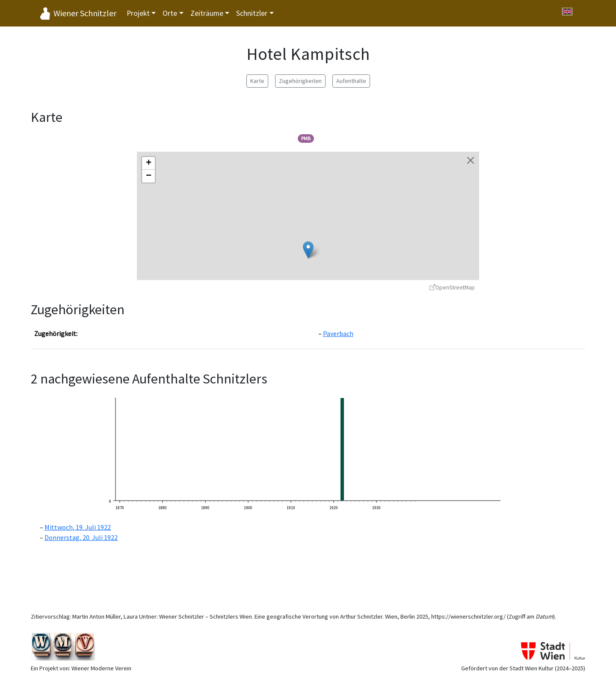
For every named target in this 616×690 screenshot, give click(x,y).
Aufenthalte (351, 81)
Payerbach (338, 333)
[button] (308, 250)
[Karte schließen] (471, 160)
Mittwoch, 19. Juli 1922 (78, 527)
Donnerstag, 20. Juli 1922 (81, 537)
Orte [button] (170, 13)
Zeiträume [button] (207, 13)
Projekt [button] (138, 13)
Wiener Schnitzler (85, 13)
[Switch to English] (567, 12)
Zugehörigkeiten (300, 81)
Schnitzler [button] (252, 13)
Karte (257, 81)
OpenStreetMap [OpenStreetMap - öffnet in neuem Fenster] (452, 287)
